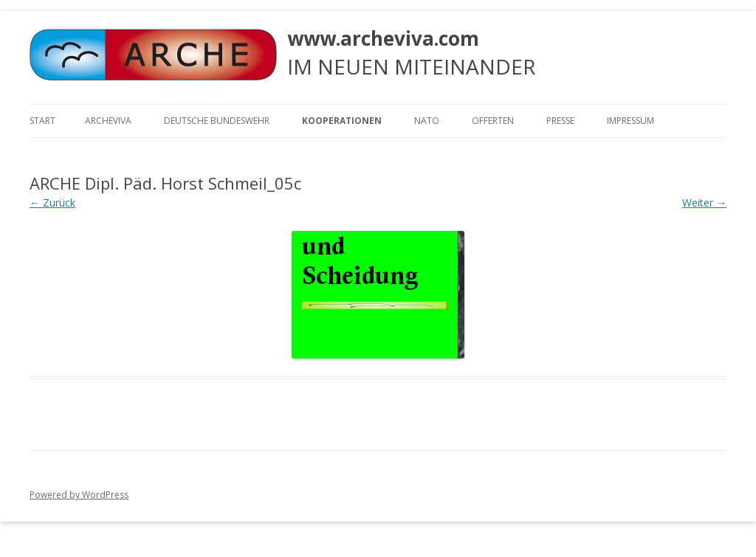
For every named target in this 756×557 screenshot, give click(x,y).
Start (42, 121)
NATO (427, 121)
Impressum (630, 121)
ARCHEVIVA (108, 121)
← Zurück (52, 203)
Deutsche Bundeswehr (217, 121)
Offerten (493, 121)
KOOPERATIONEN (342, 121)
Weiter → (704, 203)
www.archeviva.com (383, 38)
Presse (560, 121)
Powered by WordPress (79, 495)
